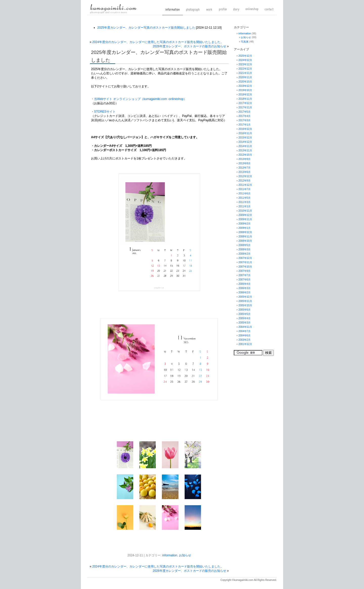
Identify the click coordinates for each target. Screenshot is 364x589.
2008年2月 (244, 254)
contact (269, 11)
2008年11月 (245, 237)
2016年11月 (245, 133)
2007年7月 (244, 275)
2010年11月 (245, 211)
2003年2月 (244, 340)
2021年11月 (245, 73)
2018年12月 (245, 95)
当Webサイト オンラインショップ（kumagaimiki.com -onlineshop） (140, 99)
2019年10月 (245, 90)
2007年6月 (244, 280)
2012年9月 (244, 181)
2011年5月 (244, 198)
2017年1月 (244, 125)
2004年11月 (245, 327)
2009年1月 (244, 228)
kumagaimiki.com (113, 9)
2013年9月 (244, 159)
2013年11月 (245, 150)
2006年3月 (244, 288)
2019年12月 (245, 86)
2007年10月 (245, 267)
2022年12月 (245, 69)
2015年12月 (245, 138)
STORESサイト (105, 112)
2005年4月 (244, 318)
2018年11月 (245, 99)
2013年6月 (244, 172)
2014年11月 (245, 146)
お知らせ (185, 555)
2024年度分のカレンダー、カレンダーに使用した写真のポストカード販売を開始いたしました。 (158, 42)
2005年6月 (244, 310)
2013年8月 (244, 163)
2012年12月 (245, 176)
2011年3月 (244, 202)
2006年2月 (244, 292)
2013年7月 (244, 168)
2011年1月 (244, 206)
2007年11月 (245, 262)
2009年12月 (245, 215)
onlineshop (252, 11)
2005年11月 (245, 301)
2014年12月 (245, 142)
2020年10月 (245, 82)
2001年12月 (245, 344)
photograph (193, 11)
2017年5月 (244, 112)
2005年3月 (244, 323)
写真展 (245, 42)
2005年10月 (245, 305)
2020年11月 (245, 77)
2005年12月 (245, 297)
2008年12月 (245, 232)
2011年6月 (244, 194)
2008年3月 (244, 249)
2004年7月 (244, 331)
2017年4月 (244, 116)
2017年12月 (245, 103)
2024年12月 (245, 60)
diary (236, 11)
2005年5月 (244, 314)
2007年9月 (244, 271)
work (209, 11)
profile (223, 11)
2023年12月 (245, 64)
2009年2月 (244, 224)
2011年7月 (244, 189)
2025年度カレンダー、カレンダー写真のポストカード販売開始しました (146, 28)
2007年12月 (245, 258)
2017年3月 (244, 120)
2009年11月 (245, 219)
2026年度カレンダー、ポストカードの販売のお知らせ (189, 46)
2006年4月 (244, 284)
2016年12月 (245, 129)
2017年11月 (245, 107)
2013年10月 (245, 155)
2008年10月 (245, 241)
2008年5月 (244, 245)
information (173, 11)
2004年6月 (244, 336)
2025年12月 (245, 56)
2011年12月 (245, 185)
